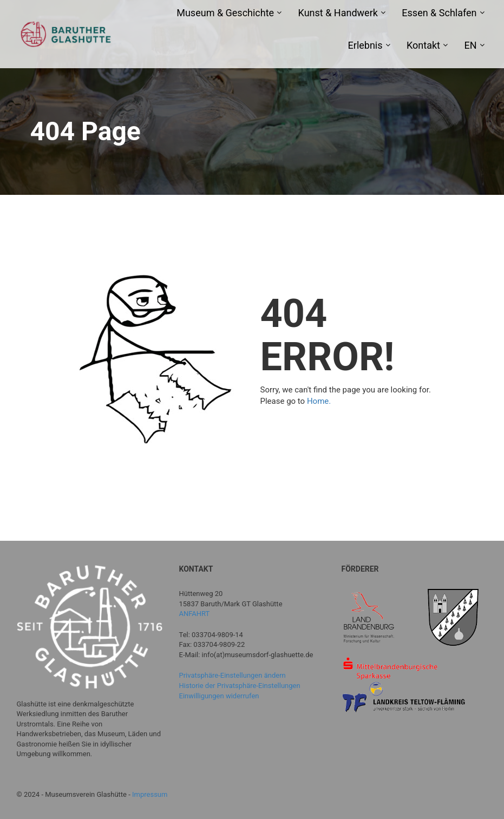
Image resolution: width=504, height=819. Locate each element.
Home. (319, 401)
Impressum (150, 794)
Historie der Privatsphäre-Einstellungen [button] (240, 686)
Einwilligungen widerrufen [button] (219, 696)
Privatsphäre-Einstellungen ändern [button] (233, 675)
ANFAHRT (195, 614)
